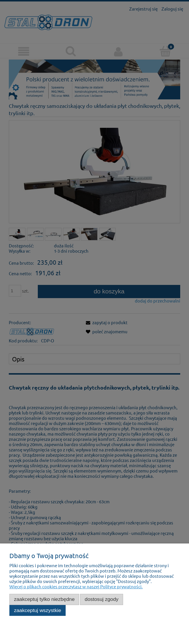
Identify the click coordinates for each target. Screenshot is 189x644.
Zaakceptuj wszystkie (38, 610)
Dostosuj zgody (102, 599)
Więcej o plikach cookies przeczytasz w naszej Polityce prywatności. (76, 586)
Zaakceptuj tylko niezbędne (44, 599)
